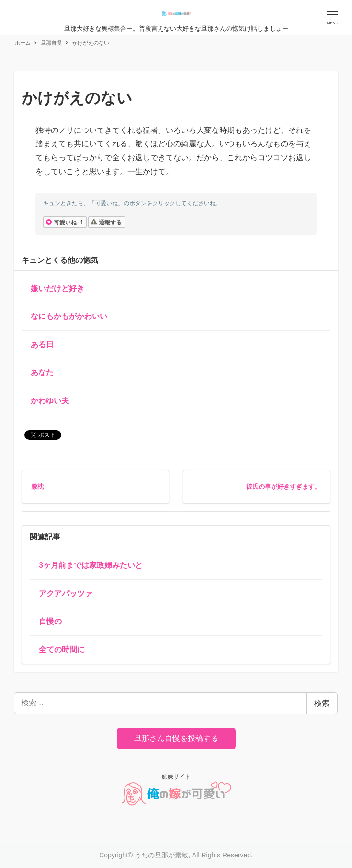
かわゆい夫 (50, 401)
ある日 (42, 345)
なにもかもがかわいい (69, 316)
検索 (322, 703)
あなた (42, 372)
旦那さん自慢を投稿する (176, 738)
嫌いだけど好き (57, 288)
